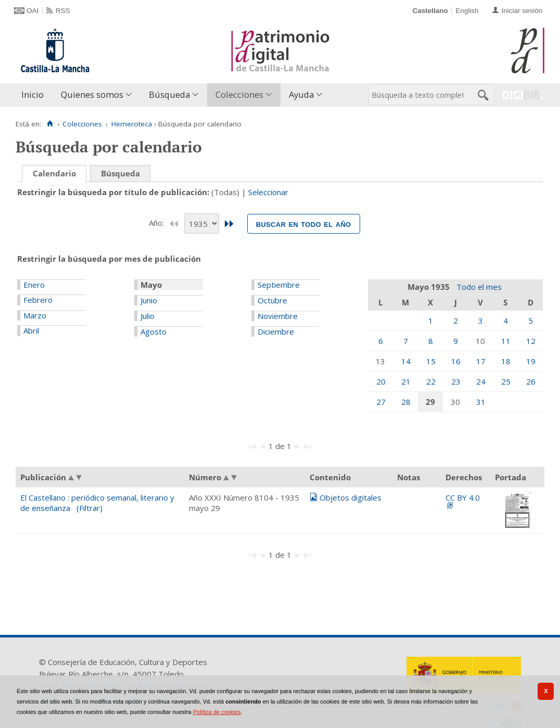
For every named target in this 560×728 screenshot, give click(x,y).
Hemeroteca (132, 124)
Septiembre (279, 285)
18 (506, 361)
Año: (157, 223)
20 (381, 381)
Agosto (154, 331)
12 (531, 341)
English (467, 11)
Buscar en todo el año (304, 224)
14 (406, 361)
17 (481, 361)
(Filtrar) (90, 508)
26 (531, 381)
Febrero (38, 300)
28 (406, 402)
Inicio (33, 94)
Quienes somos (92, 94)
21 (406, 381)
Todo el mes (479, 287)
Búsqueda (169, 94)
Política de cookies (217, 712)
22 (431, 381)
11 (506, 341)
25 (506, 381)
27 (381, 402)
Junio (149, 300)
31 (481, 402)
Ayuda (301, 94)
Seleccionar (268, 192)
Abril (31, 330)
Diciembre (276, 331)
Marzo (35, 315)
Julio (148, 316)
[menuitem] (35, 95)
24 (481, 381)
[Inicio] (50, 124)
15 (431, 361)
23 (456, 381)
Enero (34, 285)
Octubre (272, 300)
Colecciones (239, 94)
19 (531, 361)
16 (456, 361)
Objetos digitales (351, 497)
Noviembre (278, 316)
